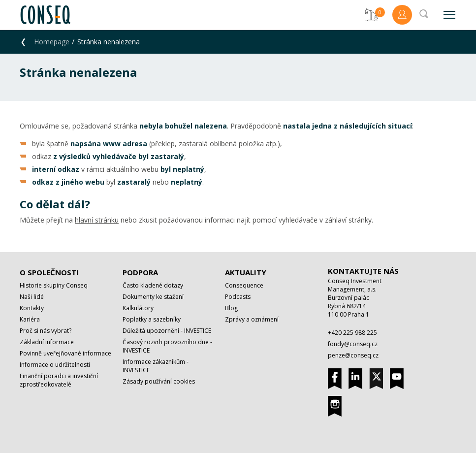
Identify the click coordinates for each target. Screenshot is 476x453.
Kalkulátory (138, 308)
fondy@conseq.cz (353, 344)
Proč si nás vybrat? (46, 331)
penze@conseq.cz (353, 355)
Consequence (244, 285)
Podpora (140, 272)
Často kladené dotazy (153, 285)
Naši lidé (32, 297)
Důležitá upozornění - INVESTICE (167, 331)
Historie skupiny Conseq (54, 285)
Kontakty (32, 308)
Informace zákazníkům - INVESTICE (156, 366)
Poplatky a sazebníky (152, 319)
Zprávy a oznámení (252, 319)
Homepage (52, 42)
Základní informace (47, 342)
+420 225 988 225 (352, 333)
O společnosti (49, 272)
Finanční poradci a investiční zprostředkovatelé (59, 380)
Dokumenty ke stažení (153, 297)
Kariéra (30, 319)
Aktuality (246, 272)
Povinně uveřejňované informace (65, 353)
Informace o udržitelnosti (55, 365)
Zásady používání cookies (159, 381)
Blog (231, 308)
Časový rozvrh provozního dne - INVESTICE (167, 346)
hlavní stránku (97, 220)
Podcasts (238, 297)
